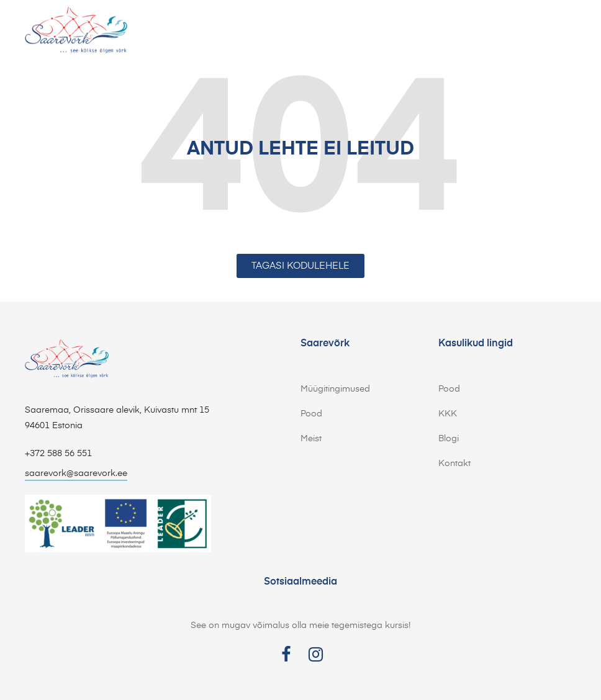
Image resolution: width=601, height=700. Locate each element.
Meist (311, 439)
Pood (311, 414)
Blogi (449, 439)
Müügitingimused (335, 389)
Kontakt (454, 464)
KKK (448, 414)
